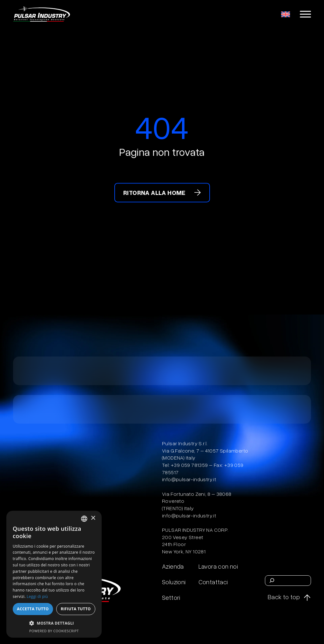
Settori (171, 597)
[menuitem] (286, 14)
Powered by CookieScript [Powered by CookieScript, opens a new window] (54, 631)
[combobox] (84, 519)
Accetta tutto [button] (33, 609)
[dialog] (54, 574)
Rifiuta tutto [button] (76, 609)
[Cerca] (272, 580)
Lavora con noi (218, 566)
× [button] (93, 518)
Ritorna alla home (154, 193)
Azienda (173, 566)
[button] (54, 623)
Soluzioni (174, 582)
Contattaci (213, 582)
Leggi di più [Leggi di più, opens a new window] (37, 596)
